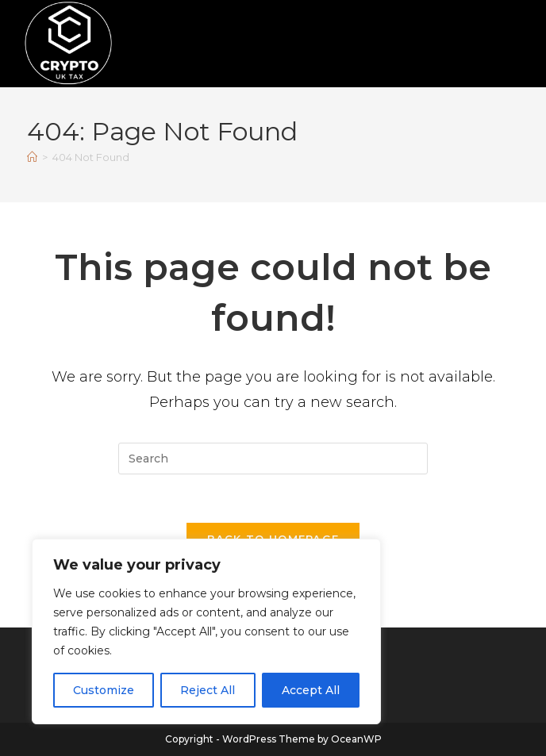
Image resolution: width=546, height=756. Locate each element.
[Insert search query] (273, 459)
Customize (104, 690)
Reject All (208, 690)
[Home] (32, 157)
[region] (206, 631)
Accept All (311, 690)
